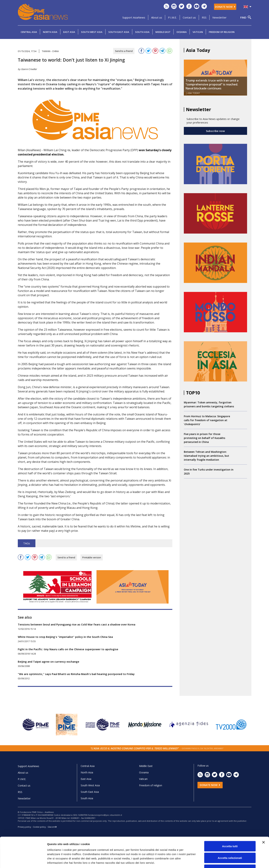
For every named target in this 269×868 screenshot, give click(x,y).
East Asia (69, 32)
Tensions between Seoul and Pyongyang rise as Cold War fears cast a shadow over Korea (77, 624)
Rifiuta (230, 844)
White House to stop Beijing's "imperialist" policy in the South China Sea (65, 637)
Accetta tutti (230, 821)
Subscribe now (215, 131)
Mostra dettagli (189, 861)
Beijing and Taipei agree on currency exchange (49, 662)
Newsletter (219, 17)
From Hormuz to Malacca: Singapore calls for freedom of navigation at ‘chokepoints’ (207, 420)
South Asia (142, 32)
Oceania (182, 32)
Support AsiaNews (134, 17)
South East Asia (119, 32)
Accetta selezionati (230, 833)
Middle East (163, 32)
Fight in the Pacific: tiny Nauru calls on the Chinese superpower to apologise (68, 649)
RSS (204, 17)
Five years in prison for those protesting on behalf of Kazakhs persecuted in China (204, 438)
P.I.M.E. (172, 17)
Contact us (189, 17)
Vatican (198, 32)
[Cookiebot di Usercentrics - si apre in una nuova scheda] (23, 861)
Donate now (225, 7)
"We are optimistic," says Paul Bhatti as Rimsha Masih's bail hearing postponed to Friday (76, 674)
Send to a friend (124, 51)
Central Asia (29, 32)
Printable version (92, 557)
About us (157, 17)
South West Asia (92, 32)
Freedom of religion (222, 32)
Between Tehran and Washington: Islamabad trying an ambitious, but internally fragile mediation (206, 456)
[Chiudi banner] (263, 817)
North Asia (50, 32)
